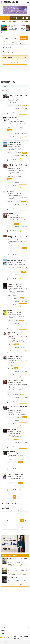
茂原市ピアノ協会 (12, 118)
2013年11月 (6, 508)
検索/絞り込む (15, 63)
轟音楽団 (10, 310)
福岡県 (11, 242)
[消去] (13, 43)
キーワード (6, 51)
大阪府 (11, 264)
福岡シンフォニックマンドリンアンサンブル (17, 237)
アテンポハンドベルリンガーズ (16, 381)
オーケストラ (11, 105)
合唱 (9, 177)
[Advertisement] (15, 74)
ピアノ (9, 128)
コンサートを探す (6, 22)
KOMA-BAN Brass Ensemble (16, 452)
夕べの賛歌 (10, 191)
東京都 (11, 101)
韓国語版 (26, 637)
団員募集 (3, 631)
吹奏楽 (9, 320)
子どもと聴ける (18, 105)
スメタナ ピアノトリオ (14, 284)
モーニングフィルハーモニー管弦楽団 (17, 96)
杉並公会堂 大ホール (18, 413)
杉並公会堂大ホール (17, 101)
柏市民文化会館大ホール (18, 218)
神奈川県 (11, 314)
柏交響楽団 (10, 214)
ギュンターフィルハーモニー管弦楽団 (17, 408)
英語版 (21, 637)
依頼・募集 (25, 18)
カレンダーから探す (17, 22)
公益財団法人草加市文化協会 (15, 474)
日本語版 (16, 637)
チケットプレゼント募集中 (17, 128)
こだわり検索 (8, 57)
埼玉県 (11, 288)
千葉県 (11, 122)
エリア (6, 46)
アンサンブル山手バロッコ (15, 357)
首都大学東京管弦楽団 (14, 143)
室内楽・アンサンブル (12, 272)
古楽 (9, 201)
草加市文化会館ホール (18, 478)
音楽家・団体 (15, 18)
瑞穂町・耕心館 (12, 429)
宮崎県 (11, 456)
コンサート (5, 18)
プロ (19, 201)
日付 (5, 42)
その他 (9, 344)
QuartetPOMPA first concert (16, 260)
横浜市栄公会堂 (17, 314)
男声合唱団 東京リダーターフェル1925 (17, 166)
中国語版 (16, 638)
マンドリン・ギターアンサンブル (15, 248)
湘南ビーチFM (11, 333)
